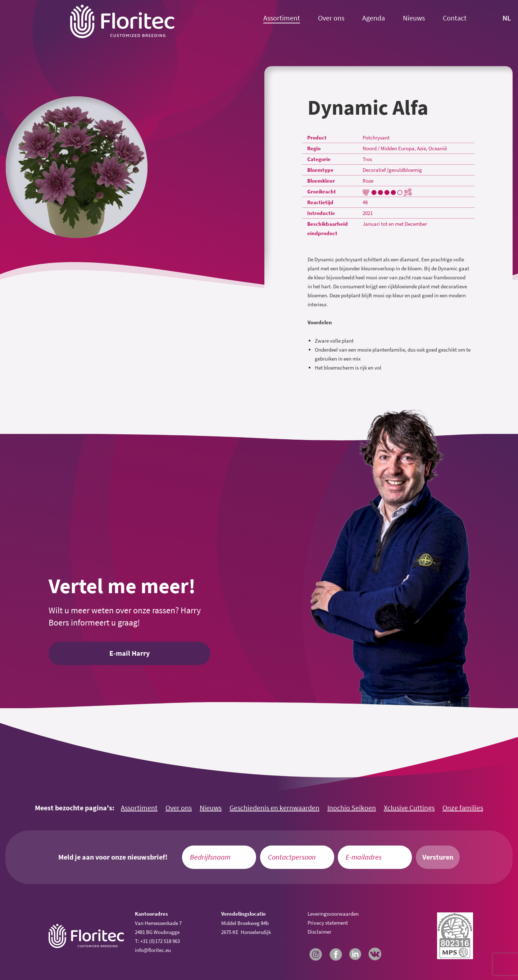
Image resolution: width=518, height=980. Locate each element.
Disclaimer (319, 932)
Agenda (374, 18)
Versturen (438, 857)
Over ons (331, 18)
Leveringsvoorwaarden (333, 914)
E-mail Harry (129, 653)
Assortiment (282, 18)
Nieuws (414, 18)
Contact (455, 18)
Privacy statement (328, 923)
